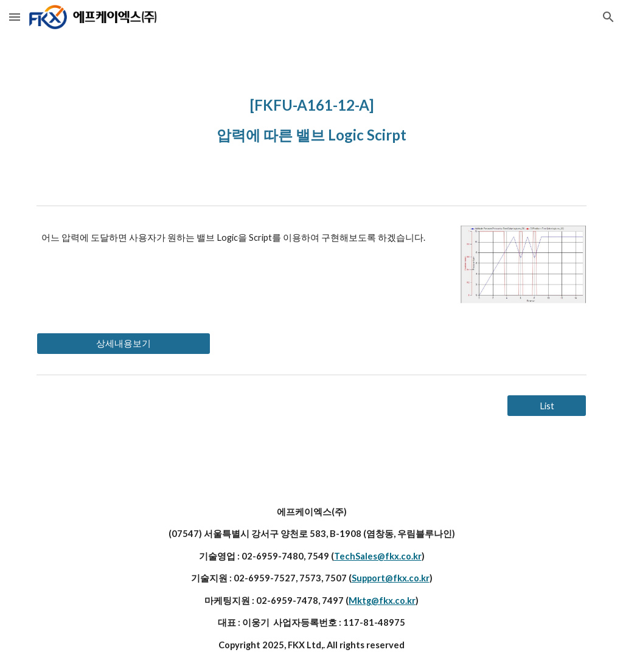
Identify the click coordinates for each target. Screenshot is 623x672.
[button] (15, 17)
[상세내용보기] (124, 344)
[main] (312, 117)
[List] (547, 406)
